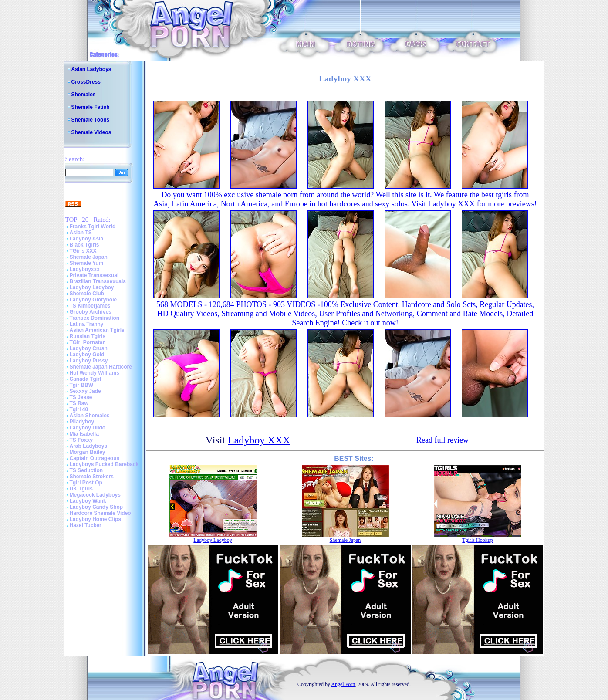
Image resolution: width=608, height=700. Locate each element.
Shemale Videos (91, 132)
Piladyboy (82, 422)
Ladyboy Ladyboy (92, 287)
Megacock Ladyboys (95, 495)
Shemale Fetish (91, 107)
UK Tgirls (81, 489)
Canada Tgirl (86, 379)
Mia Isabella (84, 434)
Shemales (84, 95)
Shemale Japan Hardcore (101, 367)
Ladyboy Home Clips (96, 519)
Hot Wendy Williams (95, 373)
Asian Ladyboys (91, 69)
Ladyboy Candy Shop (96, 507)
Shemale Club (87, 294)
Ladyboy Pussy (89, 361)
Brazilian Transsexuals (98, 281)
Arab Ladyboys (89, 446)
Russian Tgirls (88, 336)
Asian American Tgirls (97, 330)
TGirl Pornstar (87, 342)
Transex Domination (95, 318)
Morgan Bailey (88, 452)
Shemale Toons (91, 120)
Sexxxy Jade (85, 391)
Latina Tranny (87, 324)
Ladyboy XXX (259, 440)
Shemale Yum (87, 263)
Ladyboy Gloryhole (93, 300)
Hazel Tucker (86, 525)
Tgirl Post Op (86, 483)
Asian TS (81, 233)
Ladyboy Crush (89, 348)
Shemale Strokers (92, 477)
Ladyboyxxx (85, 269)
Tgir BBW (82, 385)
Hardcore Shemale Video (100, 513)
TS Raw (79, 403)
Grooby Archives (91, 312)
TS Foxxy (81, 440)
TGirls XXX (83, 251)
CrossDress (86, 82)
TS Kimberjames (90, 306)
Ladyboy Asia (87, 239)
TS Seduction (86, 470)
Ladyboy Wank (88, 501)
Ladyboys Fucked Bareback (104, 464)
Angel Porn (343, 684)
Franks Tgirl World (93, 227)
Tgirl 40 (79, 409)
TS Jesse (81, 397)
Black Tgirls (84, 245)
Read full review (442, 440)
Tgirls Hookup (477, 540)
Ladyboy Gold (87, 355)
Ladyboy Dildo (88, 428)
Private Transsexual (94, 275)
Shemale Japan (89, 257)
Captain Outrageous (95, 458)
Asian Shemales (90, 416)
